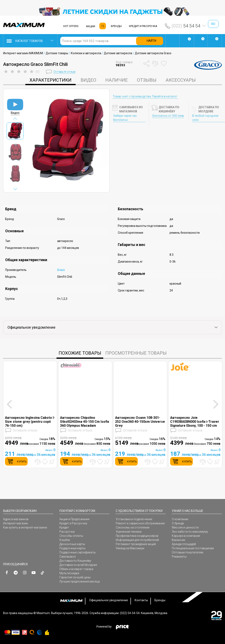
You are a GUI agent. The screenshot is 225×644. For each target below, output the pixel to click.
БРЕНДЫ (116, 26)
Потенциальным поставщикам (193, 548)
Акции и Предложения (74, 519)
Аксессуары (181, 80)
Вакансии (178, 540)
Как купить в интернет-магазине (25, 527)
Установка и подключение (134, 519)
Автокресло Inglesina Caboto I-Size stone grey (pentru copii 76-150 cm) (30, 422)
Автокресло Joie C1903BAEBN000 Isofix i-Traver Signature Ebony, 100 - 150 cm (195, 422)
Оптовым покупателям (187, 552)
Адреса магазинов (16, 519)
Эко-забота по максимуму (190, 532)
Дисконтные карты (72, 544)
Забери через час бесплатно (125, 118)
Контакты (141, 600)
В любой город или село (205, 118)
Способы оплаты (71, 536)
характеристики (50, 80)
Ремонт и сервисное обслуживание (140, 523)
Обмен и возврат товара (76, 569)
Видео (88, 80)
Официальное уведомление (109, 600)
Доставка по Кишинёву (75, 561)
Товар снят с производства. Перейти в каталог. (145, 96)
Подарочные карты (72, 548)
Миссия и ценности (185, 527)
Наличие (117, 80)
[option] (112, 12)
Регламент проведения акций (136, 544)
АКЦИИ (91, 26)
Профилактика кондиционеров (137, 536)
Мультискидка (69, 573)
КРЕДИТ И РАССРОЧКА (143, 26)
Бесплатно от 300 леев (168, 116)
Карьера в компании (186, 536)
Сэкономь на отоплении (133, 527)
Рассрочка (67, 532)
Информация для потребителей (137, 540)
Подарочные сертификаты (77, 552)
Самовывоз (68, 557)
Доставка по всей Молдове (78, 565)
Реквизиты (179, 557)
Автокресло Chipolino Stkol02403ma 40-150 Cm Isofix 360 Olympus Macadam (85, 422)
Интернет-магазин (16, 523)
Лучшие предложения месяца (80, 581)
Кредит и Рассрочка (73, 523)
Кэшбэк (65, 540)
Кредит (64, 527)
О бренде (178, 523)
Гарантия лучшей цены (75, 577)
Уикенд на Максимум (130, 548)
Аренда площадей (184, 544)
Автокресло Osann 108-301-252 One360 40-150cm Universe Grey (140, 422)
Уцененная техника (129, 532)
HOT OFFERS (71, 26)
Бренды (160, 600)
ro (213, 24)
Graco (61, 270)
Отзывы (147, 80)
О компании (180, 519)
